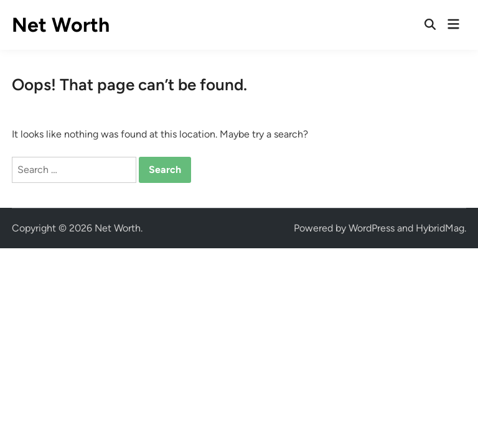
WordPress (372, 228)
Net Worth (61, 25)
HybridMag (440, 228)
